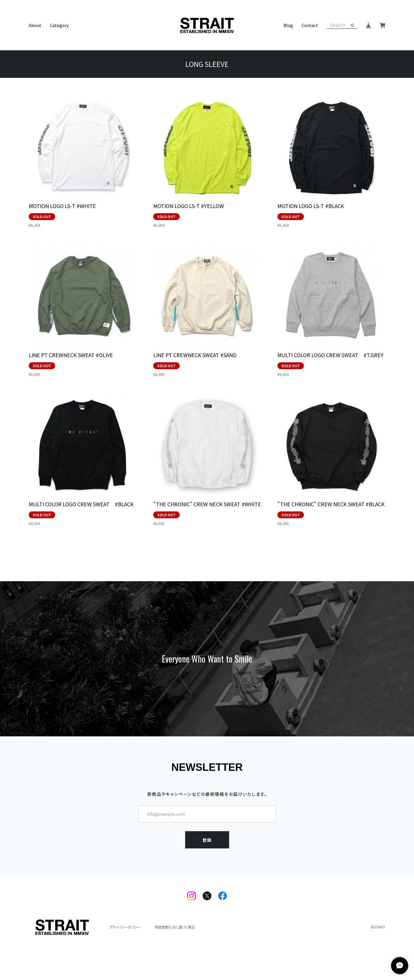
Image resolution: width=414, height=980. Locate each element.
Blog (288, 25)
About (35, 25)
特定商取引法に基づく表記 (175, 927)
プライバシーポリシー (125, 927)
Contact (310, 25)
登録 (207, 839)
